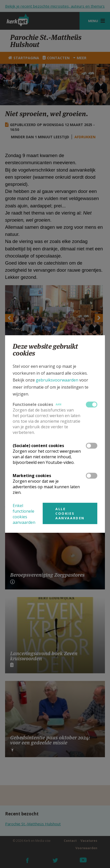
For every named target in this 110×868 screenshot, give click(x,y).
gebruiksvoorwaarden (57, 380)
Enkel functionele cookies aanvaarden (24, 514)
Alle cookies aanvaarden (70, 513)
